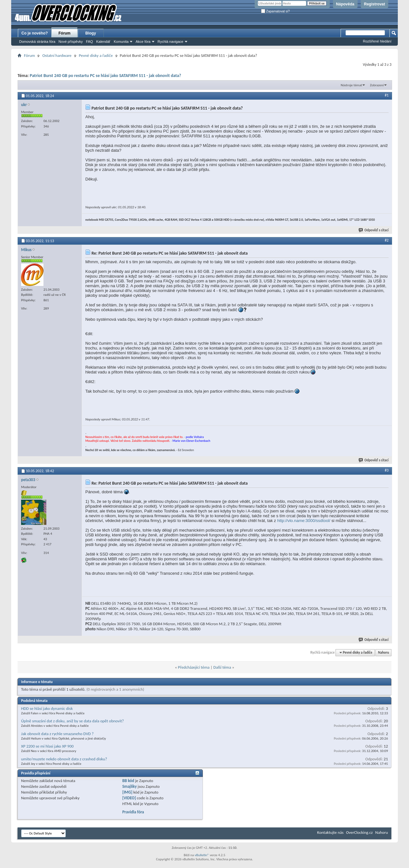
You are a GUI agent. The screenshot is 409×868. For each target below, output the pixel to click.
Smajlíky (130, 786)
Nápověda (345, 4)
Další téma (222, 667)
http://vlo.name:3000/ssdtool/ (304, 521)
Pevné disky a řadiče (96, 55)
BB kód (128, 781)
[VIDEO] (129, 798)
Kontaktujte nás (330, 832)
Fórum (64, 33)
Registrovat (374, 4)
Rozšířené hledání (377, 41)
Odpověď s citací (374, 230)
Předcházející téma (194, 667)
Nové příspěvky (71, 42)
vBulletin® (202, 855)
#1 (387, 95)
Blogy (91, 33)
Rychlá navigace (170, 42)
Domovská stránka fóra (37, 42)
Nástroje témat (351, 85)
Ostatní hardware (57, 55)
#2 (387, 240)
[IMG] (127, 792)
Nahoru (383, 653)
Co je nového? (35, 33)
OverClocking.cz (359, 832)
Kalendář (103, 42)
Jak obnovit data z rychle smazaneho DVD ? (57, 734)
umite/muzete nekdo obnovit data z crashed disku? (64, 759)
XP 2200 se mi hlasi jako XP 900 (47, 746)
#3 (387, 470)
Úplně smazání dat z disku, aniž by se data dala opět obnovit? (73, 721)
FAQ (89, 42)
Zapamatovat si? (275, 11)
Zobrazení (377, 85)
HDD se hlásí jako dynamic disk (47, 708)
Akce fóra (143, 42)
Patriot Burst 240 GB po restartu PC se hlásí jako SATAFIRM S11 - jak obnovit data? (105, 76)
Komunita (121, 42)
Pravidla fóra (133, 812)
